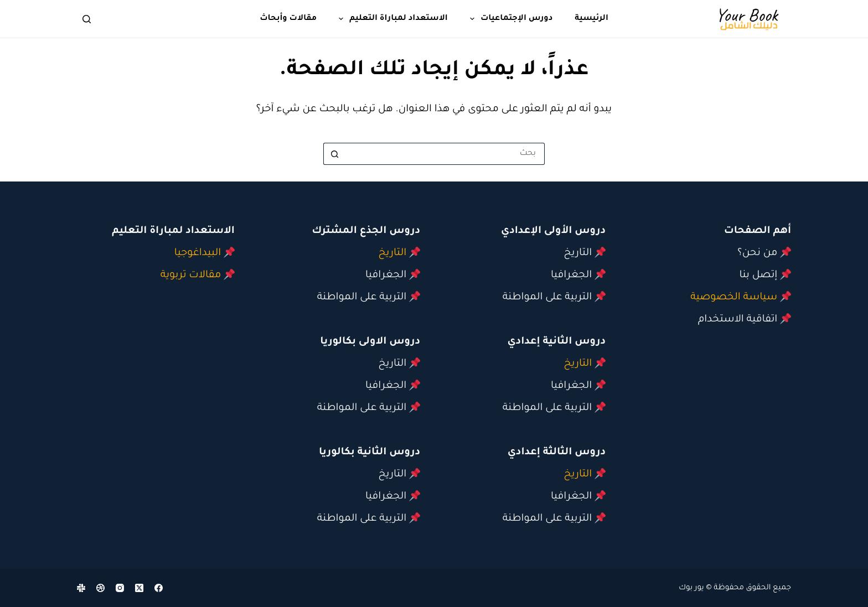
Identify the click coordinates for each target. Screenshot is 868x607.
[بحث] (87, 19)
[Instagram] (120, 588)
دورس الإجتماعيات (509, 19)
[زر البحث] (334, 154)
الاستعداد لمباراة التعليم (391, 19)
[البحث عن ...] (445, 154)
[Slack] (81, 588)
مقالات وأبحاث (288, 19)
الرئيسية (591, 19)
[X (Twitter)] (139, 588)
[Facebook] (159, 588)
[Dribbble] (100, 588)
